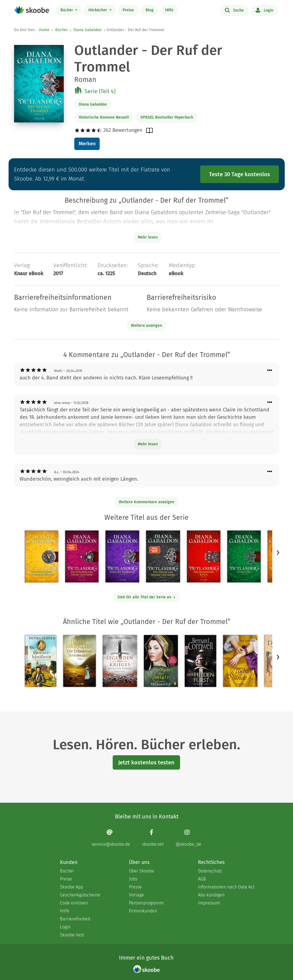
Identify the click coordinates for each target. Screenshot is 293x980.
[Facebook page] (153, 838)
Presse (135, 887)
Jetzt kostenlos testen (146, 762)
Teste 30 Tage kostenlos (240, 174)
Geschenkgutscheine (80, 895)
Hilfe (169, 10)
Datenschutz (210, 871)
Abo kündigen (211, 895)
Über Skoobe (142, 871)
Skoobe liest (72, 935)
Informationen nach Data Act (226, 887)
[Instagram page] (188, 838)
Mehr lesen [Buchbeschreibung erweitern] (148, 237)
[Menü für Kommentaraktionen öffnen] (270, 370)
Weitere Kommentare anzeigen (146, 502)
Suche (234, 10)
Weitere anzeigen (146, 326)
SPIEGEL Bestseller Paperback (167, 117)
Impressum (209, 903)
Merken (87, 144)
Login (264, 10)
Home (44, 30)
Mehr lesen (148, 444)
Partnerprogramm (146, 903)
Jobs (133, 879)
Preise (128, 10)
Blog (150, 10)
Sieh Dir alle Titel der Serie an (146, 597)
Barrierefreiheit (75, 919)
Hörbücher (98, 10)
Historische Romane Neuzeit (104, 117)
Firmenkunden (143, 911)
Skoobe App (72, 887)
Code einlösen (74, 903)
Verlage (137, 895)
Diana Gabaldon (88, 30)
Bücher (67, 10)
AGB (202, 879)
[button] (278, 553)
